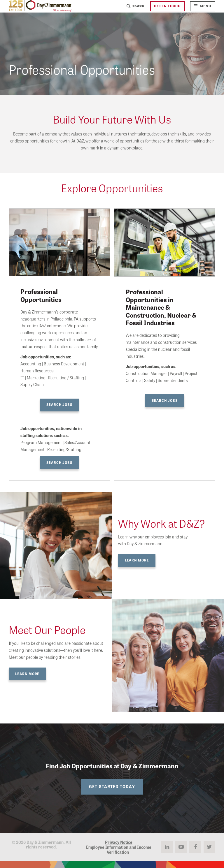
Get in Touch (167, 6)
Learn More (137, 560)
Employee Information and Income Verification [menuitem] (119, 849)
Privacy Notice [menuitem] (119, 842)
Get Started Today (112, 786)
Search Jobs (59, 404)
